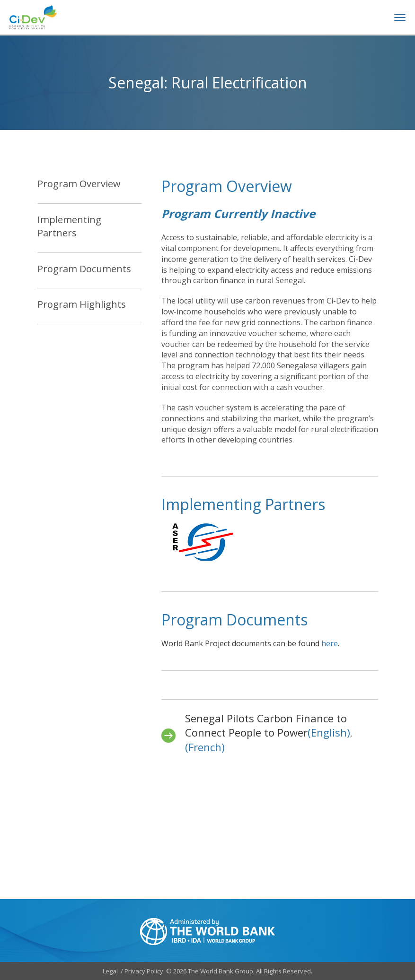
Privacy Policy (144, 971)
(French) (205, 747)
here (330, 643)
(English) (329, 732)
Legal (110, 971)
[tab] (89, 191)
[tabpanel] (270, 327)
